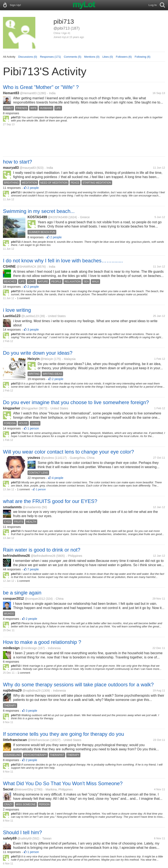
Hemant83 (11, 93)
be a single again (22, 593)
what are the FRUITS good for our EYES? (50, 501)
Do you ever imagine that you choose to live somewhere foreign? (76, 402)
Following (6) (142, 57)
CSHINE (9, 266)
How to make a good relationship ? (42, 642)
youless (34, 458)
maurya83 (11, 168)
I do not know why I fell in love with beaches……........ (63, 261)
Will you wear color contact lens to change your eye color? (68, 452)
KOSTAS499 (37, 217)
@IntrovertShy (24, 789)
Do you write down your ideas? (38, 353)
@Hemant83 (28, 93)
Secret (8, 789)
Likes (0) (108, 57)
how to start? (17, 162)
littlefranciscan (15, 740)
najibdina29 (12, 690)
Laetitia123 (12, 316)
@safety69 (24, 838)
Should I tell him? (22, 832)
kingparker (12, 408)
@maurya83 (28, 168)
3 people (33, 330)
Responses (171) (50, 57)
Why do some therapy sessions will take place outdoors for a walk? (78, 685)
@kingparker (30, 408)
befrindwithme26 (16, 556)
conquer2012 (13, 599)
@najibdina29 (32, 691)
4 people (58, 478)
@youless (47, 458)
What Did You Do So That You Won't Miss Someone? (63, 783)
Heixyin (34, 359)
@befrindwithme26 (43, 556)
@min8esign (29, 648)
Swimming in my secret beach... (39, 211)
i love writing (17, 310)
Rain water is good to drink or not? (42, 550)
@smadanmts (32, 507)
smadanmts (12, 507)
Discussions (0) (28, 57)
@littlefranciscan (39, 740)
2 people (33, 188)
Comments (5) (73, 57)
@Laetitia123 (30, 316)
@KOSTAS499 (58, 217)
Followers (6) (124, 57)
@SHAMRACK (26, 267)
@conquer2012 (35, 599)
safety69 (10, 838)
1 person (33, 428)
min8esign (11, 648)
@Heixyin (47, 359)
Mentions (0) (92, 57)
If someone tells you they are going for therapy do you (63, 734)
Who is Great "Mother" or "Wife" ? (41, 87)
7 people (33, 569)
